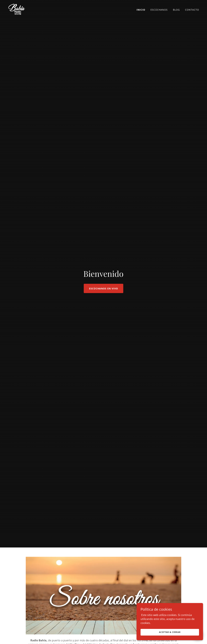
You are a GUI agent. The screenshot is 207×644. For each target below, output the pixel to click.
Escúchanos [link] (159, 10)
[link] (17, 9)
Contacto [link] (192, 10)
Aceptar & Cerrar (170, 632)
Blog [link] (176, 10)
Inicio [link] (141, 10)
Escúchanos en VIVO (104, 288)
